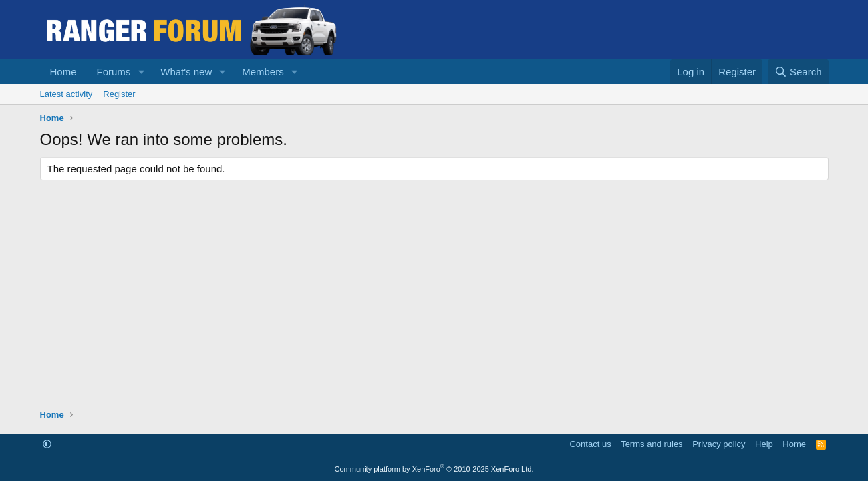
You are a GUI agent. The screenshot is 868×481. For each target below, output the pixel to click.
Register (119, 94)
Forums (114, 72)
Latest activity (66, 94)
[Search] (798, 72)
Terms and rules (652, 444)
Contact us (590, 444)
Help (764, 444)
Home (63, 72)
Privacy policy (719, 444)
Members (263, 72)
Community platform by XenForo (434, 469)
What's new (186, 72)
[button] (141, 72)
